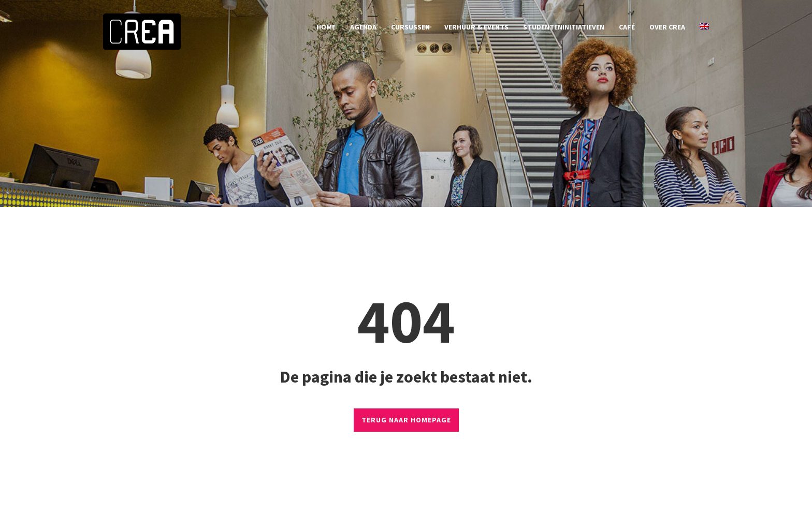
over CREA (667, 27)
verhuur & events (476, 27)
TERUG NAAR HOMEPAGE (406, 420)
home (326, 27)
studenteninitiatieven (564, 27)
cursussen (410, 27)
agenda (363, 27)
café (627, 27)
